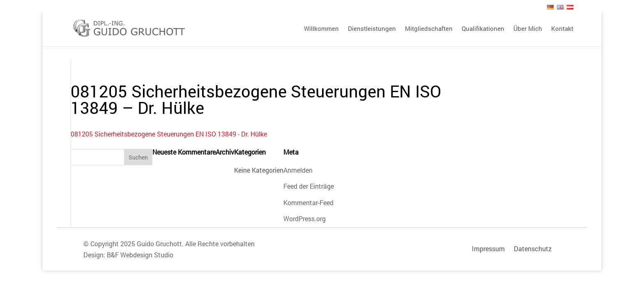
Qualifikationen (483, 29)
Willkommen (321, 29)
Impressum (488, 249)
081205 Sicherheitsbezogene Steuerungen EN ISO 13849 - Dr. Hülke (169, 134)
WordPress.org (305, 219)
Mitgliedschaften (429, 29)
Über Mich (528, 29)
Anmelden (298, 170)
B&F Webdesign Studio (140, 255)
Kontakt (562, 29)
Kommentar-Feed (308, 202)
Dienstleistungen (372, 29)
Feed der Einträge (309, 186)
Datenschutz (533, 249)
